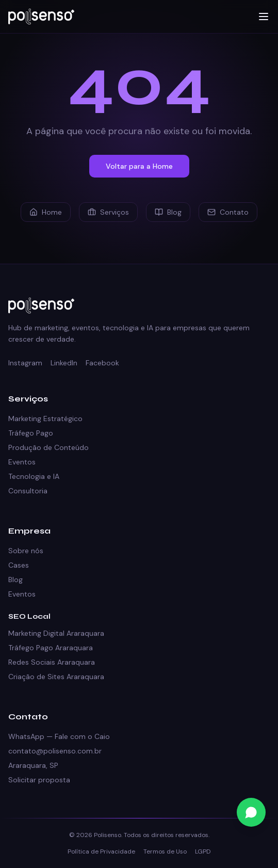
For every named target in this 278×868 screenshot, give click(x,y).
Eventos (22, 462)
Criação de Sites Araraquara (56, 677)
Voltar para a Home (139, 166)
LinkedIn (64, 363)
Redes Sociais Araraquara (52, 662)
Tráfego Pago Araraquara (51, 648)
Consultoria (28, 491)
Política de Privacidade (101, 851)
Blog (168, 212)
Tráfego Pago (31, 433)
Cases (19, 565)
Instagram (25, 363)
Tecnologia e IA (34, 476)
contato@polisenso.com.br (55, 751)
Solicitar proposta (39, 780)
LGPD (203, 851)
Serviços (108, 212)
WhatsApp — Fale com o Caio (59, 736)
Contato (228, 212)
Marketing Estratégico (45, 419)
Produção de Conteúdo (48, 447)
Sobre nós (26, 551)
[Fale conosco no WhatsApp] (251, 812)
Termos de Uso (165, 851)
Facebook (102, 363)
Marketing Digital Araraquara (56, 633)
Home (46, 212)
